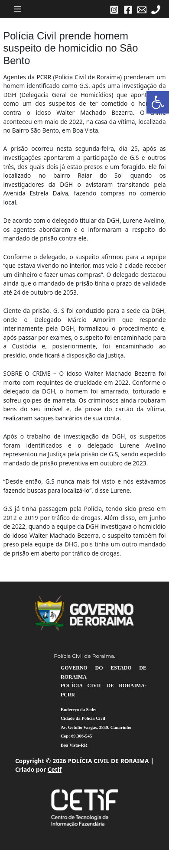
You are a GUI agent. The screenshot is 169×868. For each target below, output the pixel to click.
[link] (158, 102)
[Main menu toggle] (18, 9)
